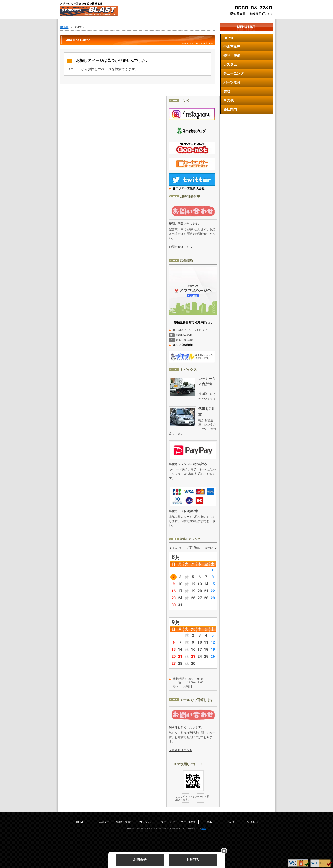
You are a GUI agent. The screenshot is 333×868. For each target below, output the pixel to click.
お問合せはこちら (181, 247)
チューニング (234, 74)
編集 (204, 828)
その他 (228, 100)
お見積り (193, 860)
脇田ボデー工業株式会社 (189, 188)
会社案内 (230, 109)
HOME (229, 38)
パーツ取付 (232, 82)
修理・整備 (232, 56)
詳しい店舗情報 (183, 345)
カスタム (230, 65)
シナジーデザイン (191, 828)
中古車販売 (232, 47)
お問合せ (140, 860)
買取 (227, 91)
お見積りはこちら (181, 750)
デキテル (164, 828)
